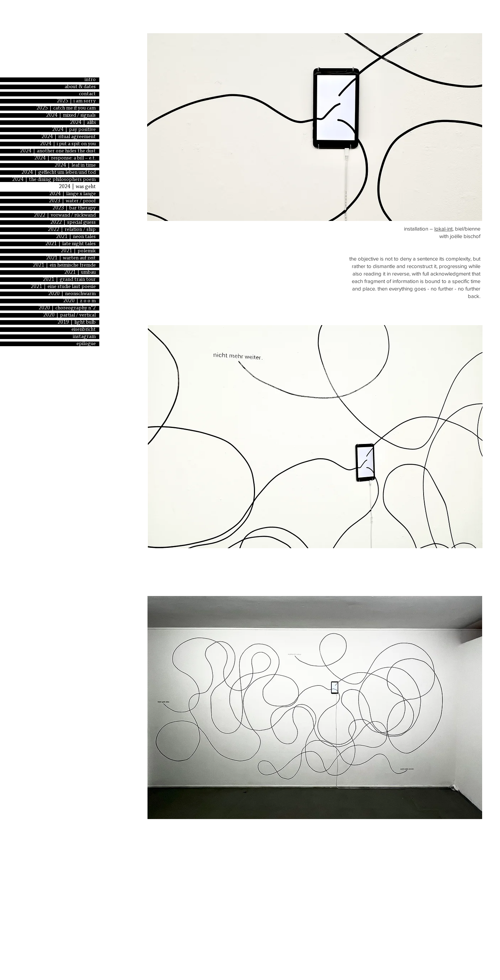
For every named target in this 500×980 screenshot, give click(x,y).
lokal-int (443, 229)
